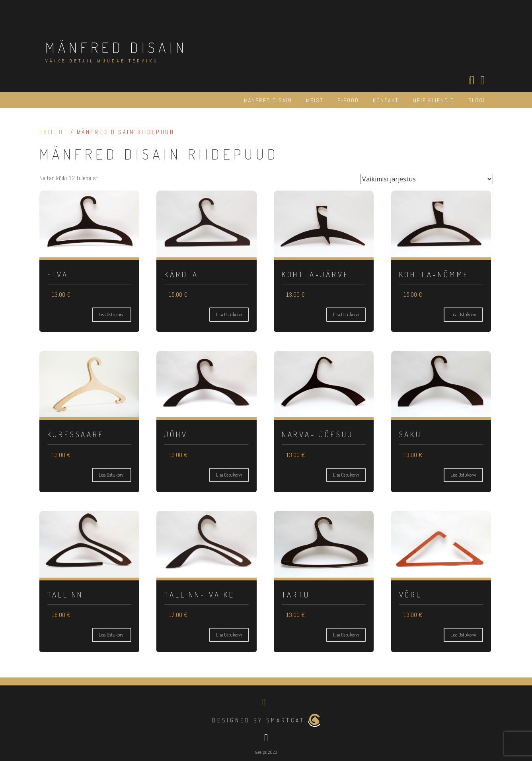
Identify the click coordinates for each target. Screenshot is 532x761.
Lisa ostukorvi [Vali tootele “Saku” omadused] (463, 475)
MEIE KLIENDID (434, 100)
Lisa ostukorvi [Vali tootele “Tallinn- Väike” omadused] (229, 635)
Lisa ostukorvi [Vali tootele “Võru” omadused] (463, 635)
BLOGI (477, 100)
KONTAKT (386, 100)
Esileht (54, 132)
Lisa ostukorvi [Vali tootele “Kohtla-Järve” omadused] (346, 314)
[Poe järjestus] (427, 179)
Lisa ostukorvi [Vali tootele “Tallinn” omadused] (112, 635)
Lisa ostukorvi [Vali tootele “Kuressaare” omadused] (112, 475)
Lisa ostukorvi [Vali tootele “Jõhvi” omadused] (229, 475)
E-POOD (348, 100)
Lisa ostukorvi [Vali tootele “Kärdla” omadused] (229, 314)
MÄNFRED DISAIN (116, 47)
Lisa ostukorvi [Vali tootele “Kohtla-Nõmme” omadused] (463, 314)
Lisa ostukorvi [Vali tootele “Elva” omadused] (112, 314)
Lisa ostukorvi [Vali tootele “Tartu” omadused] (346, 635)
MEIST (315, 100)
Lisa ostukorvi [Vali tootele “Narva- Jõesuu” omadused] (346, 475)
